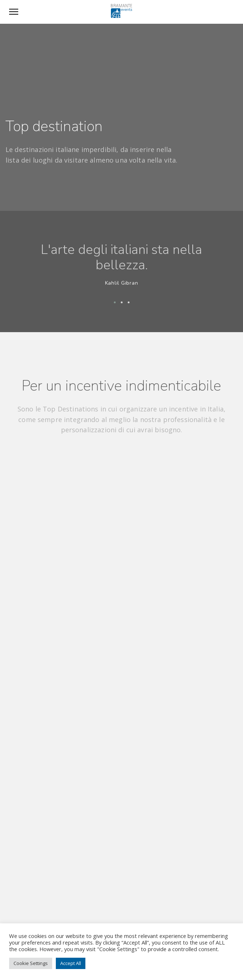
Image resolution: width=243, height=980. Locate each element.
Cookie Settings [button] (31, 963)
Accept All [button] (71, 963)
